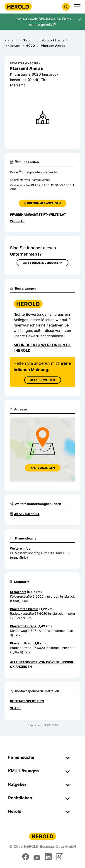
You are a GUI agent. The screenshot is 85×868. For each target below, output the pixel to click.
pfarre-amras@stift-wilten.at (38, 214)
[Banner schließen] (80, 19)
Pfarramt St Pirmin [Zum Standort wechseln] (24, 609)
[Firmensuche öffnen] (66, 7)
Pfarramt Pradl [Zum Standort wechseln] (21, 643)
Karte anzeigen (43, 468)
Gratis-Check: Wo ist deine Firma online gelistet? (43, 22)
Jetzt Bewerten (43, 380)
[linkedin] (48, 857)
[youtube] (37, 857)
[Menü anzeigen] (77, 7)
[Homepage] (18, 7)
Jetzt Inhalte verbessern (42, 263)
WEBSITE (17, 221)
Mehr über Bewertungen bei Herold (42, 348)
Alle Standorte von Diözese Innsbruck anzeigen (42, 664)
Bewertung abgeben (25, 63)
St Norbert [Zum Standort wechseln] (18, 592)
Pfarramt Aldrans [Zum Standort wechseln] (23, 626)
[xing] (60, 857)
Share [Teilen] (15, 708)
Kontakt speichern (27, 701)
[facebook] (26, 857)
